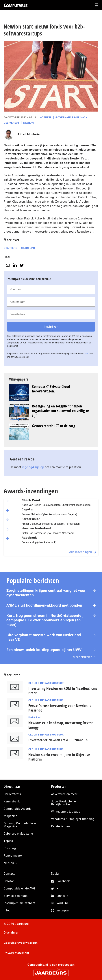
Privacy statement (16, 953)
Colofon (9, 881)
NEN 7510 (11, 863)
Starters (10, 248)
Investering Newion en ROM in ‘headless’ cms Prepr (63, 691)
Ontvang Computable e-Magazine (20, 825)
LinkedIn (62, 896)
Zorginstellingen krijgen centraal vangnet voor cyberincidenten (46, 593)
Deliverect (12, 123)
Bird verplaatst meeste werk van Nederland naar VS (44, 637)
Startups (28, 248)
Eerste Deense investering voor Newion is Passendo (60, 708)
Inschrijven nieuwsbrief (20, 903)
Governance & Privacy (71, 117)
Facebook (63, 881)
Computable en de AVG (19, 888)
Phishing (10, 848)
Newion (28, 123)
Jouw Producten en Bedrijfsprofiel (64, 803)
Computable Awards (18, 809)
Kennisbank (12, 801)
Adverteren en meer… (65, 794)
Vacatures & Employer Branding (73, 819)
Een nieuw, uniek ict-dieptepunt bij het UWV (44, 650)
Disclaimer (11, 933)
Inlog (7, 910)
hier (87, 354)
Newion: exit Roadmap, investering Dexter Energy (61, 725)
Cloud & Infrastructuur (46, 683)
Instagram (64, 910)
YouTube (63, 903)
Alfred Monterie (29, 134)
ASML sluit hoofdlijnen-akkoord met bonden (44, 605)
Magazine (10, 816)
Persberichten (61, 826)
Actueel (46, 117)
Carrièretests (12, 794)
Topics (8, 841)
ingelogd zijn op (33, 467)
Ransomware (13, 856)
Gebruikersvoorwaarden (21, 943)
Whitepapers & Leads (66, 812)
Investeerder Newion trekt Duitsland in (58, 740)
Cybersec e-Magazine (18, 834)
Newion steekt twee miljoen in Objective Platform (59, 757)
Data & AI (35, 717)
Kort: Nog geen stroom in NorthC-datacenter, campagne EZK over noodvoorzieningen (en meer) (45, 620)
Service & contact (16, 896)
